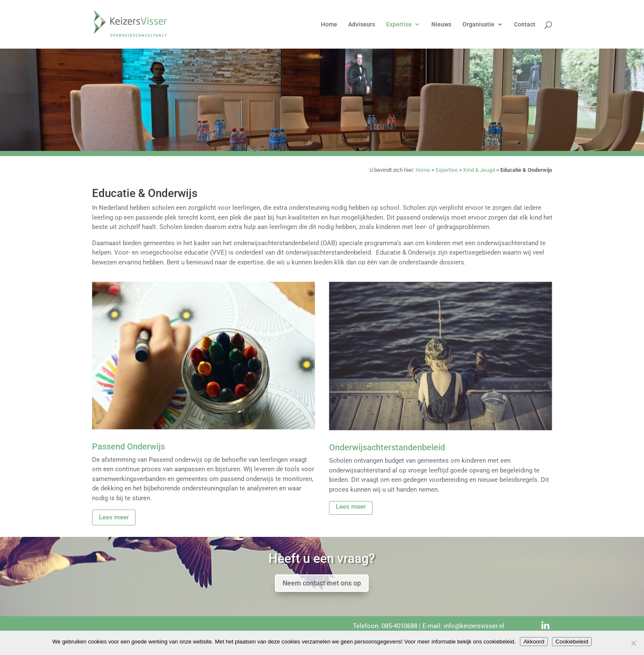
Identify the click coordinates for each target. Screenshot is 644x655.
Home (329, 25)
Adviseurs (362, 25)
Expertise (399, 25)
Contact (525, 25)
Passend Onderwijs (129, 446)
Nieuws (441, 25)
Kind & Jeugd (479, 170)
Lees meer (114, 517)
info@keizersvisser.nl (474, 626)
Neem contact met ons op (322, 583)
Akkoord (534, 642)
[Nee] (633, 643)
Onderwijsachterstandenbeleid (387, 447)
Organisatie (478, 25)
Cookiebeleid (572, 642)
